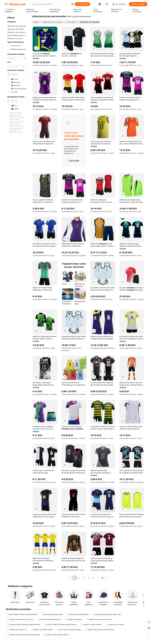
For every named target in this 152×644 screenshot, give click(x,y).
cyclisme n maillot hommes (91, 625)
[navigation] (17, 297)
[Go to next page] (107, 578)
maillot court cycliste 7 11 (17, 630)
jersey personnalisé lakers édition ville (107, 614)
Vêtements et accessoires (53, 22)
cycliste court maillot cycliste (42, 630)
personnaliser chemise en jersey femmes (22, 614)
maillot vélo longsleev (74, 619)
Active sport (71, 22)
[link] (149, 622)
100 (102, 578)
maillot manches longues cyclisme (99, 619)
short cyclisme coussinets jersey (69, 630)
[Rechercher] (82, 4)
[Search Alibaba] (51, 4)
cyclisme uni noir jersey (115, 625)
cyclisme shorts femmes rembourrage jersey (23, 635)
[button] (72, 4)
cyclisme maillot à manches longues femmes (61, 625)
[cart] (107, 4)
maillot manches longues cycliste (56, 635)
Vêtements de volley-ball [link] (89, 22)
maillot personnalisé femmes (78, 614)
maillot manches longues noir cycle (20, 619)
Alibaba (36, 22)
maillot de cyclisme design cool (49, 619)
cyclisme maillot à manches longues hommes (24, 625)
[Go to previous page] (70, 578)
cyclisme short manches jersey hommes (100, 630)
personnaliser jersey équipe (52, 614)
